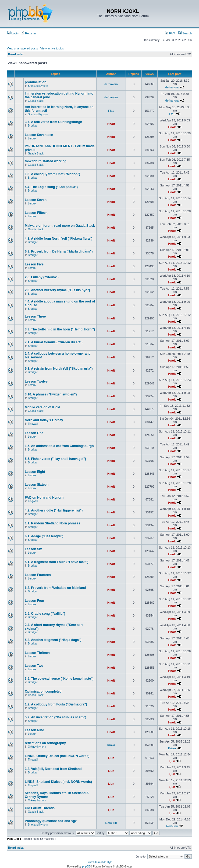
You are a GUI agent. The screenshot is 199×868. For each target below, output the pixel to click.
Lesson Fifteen (36, 213)
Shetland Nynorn (38, 86)
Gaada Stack (36, 101)
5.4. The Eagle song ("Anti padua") (51, 187)
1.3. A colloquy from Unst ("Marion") (52, 174)
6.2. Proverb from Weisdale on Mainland (55, 588)
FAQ (170, 33)
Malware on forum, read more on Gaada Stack (60, 226)
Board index (16, 54)
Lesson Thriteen (37, 653)
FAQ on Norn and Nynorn (44, 498)
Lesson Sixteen (37, 485)
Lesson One (34, 433)
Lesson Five (34, 264)
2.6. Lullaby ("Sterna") (42, 277)
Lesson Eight (35, 472)
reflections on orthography (45, 743)
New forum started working (46, 161)
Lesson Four (34, 601)
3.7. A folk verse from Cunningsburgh (53, 122)
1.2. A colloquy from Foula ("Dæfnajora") (56, 704)
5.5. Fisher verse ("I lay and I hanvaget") (55, 459)
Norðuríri (111, 823)
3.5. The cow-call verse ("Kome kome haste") (59, 679)
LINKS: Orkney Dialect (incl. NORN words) (57, 756)
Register (29, 33)
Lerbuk (32, 138)
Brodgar (33, 126)
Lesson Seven (36, 200)
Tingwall (33, 424)
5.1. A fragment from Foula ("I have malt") (56, 562)
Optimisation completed (43, 691)
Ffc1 (111, 111)
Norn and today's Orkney (44, 420)
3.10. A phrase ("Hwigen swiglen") (51, 394)
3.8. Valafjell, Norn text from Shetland (53, 769)
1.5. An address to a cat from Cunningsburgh (59, 446)
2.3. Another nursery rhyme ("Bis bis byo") (57, 290)
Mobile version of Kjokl (42, 407)
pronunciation (35, 82)
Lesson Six (33, 549)
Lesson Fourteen (38, 575)
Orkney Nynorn (37, 747)
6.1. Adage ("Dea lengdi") (44, 536)
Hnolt (111, 124)
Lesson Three (35, 316)
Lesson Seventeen (39, 135)
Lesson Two (34, 666)
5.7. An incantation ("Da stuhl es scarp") (55, 717)
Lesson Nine (34, 730)
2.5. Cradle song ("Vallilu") (45, 614)
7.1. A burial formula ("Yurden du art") (54, 342)
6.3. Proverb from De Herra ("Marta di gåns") (59, 251)
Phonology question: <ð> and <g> (51, 821)
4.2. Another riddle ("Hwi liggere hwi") (54, 510)
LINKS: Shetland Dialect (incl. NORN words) (58, 782)
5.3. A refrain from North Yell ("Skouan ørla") (59, 369)
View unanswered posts (22, 48)
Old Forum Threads (40, 808)
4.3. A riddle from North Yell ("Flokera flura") (58, 239)
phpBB (86, 867)
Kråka (111, 745)
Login (13, 33)
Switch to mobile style (99, 862)
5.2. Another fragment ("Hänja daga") (53, 640)
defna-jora (111, 84)
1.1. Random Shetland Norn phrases (52, 523)
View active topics (52, 48)
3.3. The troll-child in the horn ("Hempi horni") (60, 329)
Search (185, 33)
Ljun (111, 758)
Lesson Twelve (36, 381)
